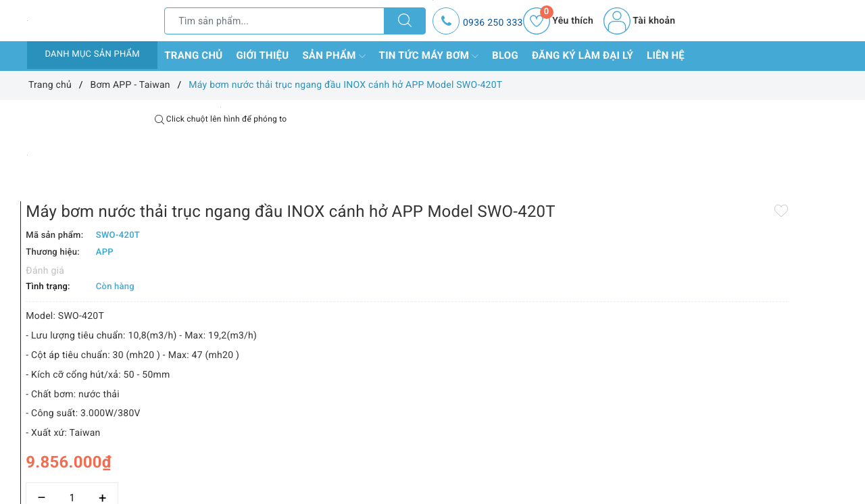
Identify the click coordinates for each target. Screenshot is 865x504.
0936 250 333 (493, 23)
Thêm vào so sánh (411, 472)
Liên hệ (666, 55)
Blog (505, 55)
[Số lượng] (417, 442)
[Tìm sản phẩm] (274, 21)
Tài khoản (639, 21)
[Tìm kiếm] (405, 21)
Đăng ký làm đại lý (583, 55)
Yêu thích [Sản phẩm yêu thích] (558, 21)
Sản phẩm (333, 56)
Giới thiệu (262, 55)
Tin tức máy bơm (429, 56)
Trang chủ (193, 55)
